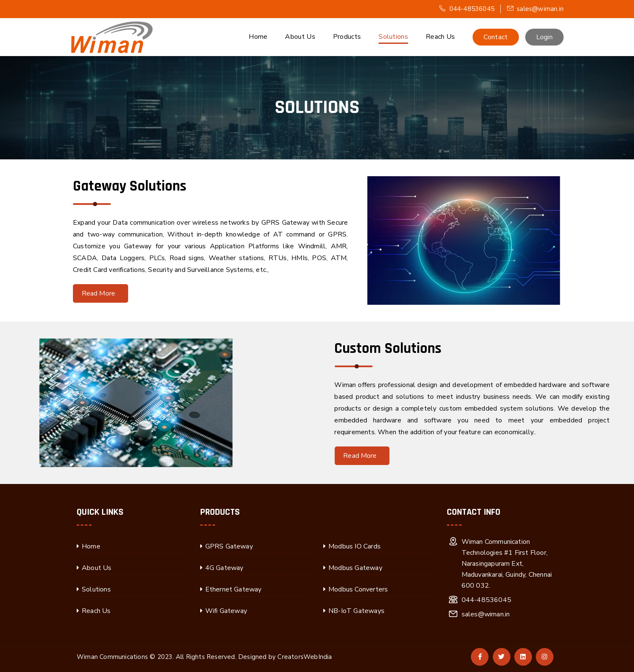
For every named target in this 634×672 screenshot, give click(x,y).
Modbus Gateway (355, 568)
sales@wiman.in (535, 9)
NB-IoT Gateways (356, 611)
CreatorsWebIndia (305, 657)
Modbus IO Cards (355, 546)
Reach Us (440, 37)
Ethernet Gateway (234, 589)
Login (545, 37)
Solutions (393, 37)
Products (347, 37)
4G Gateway (224, 568)
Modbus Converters (358, 589)
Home (258, 37)
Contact (496, 37)
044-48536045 (467, 9)
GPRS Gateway (229, 546)
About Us (300, 37)
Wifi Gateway (226, 611)
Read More (81, 293)
